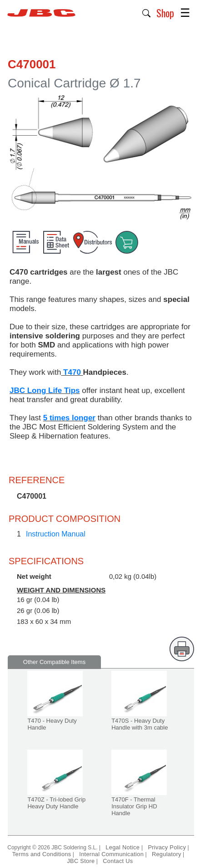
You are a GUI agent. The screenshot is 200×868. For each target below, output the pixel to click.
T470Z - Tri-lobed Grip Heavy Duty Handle (56, 803)
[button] (147, 12)
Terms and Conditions (42, 854)
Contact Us (118, 861)
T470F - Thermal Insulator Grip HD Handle (134, 806)
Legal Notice (123, 847)
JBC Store (81, 861)
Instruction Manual (56, 534)
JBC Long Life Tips (45, 391)
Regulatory (167, 854)
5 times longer (69, 418)
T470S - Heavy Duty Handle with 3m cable (140, 724)
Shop (165, 13)
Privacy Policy (167, 847)
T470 (72, 372)
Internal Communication (111, 854)
